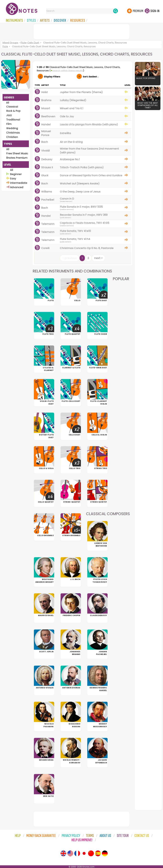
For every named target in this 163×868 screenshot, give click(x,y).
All (8, 103)
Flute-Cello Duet (30, 43)
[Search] (115, 11)
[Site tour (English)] (63, 853)
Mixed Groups (10, 43)
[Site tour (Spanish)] (98, 853)
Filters (52, 77)
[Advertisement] (81, 31)
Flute (5, 46)
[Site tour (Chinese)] (91, 853)
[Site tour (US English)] (70, 853)
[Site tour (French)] (77, 853)
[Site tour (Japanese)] (84, 853)
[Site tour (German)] (105, 853)
